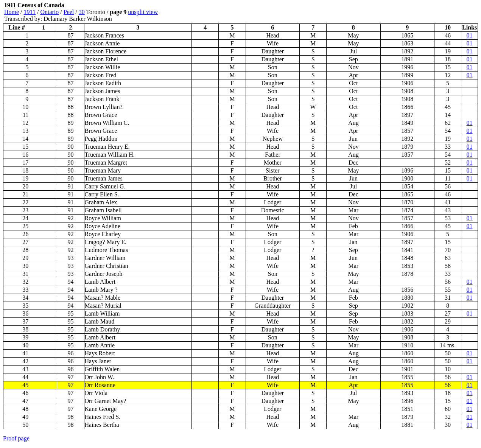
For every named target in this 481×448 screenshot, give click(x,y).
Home (12, 12)
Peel (69, 12)
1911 (30, 12)
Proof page (16, 438)
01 (470, 35)
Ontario (49, 12)
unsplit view (143, 12)
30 (82, 12)
